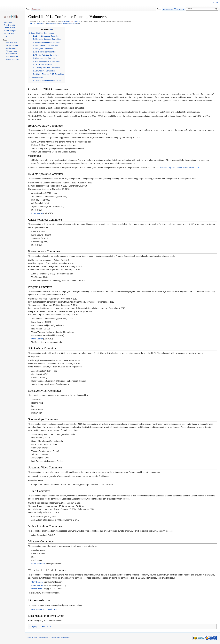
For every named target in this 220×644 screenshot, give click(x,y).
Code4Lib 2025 (9, 28)
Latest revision (52, 23)
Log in (215, 2)
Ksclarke (66, 21)
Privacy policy (32, 638)
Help (6, 36)
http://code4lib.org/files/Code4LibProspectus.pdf (177, 168)
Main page (8, 22)
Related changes (12, 46)
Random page (9, 33)
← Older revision (40, 23)
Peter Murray (37, 213)
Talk (71, 21)
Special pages (11, 48)
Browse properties (12, 59)
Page (28, 9)
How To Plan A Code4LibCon (44, 609)
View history (179, 9)
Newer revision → (69, 23)
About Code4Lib (44, 638)
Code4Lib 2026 (9, 25)
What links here (11, 43)
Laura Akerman (38, 564)
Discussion (36, 9)
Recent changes (10, 31)
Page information (12, 57)
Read (159, 9)
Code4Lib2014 (45, 626)
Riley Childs (36, 589)
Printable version (12, 51)
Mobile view (65, 638)
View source (168, 9)
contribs (77, 21)
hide (51, 29)
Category (33, 626)
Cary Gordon (37, 582)
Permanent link (11, 54)
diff (31, 23)
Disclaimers (56, 638)
